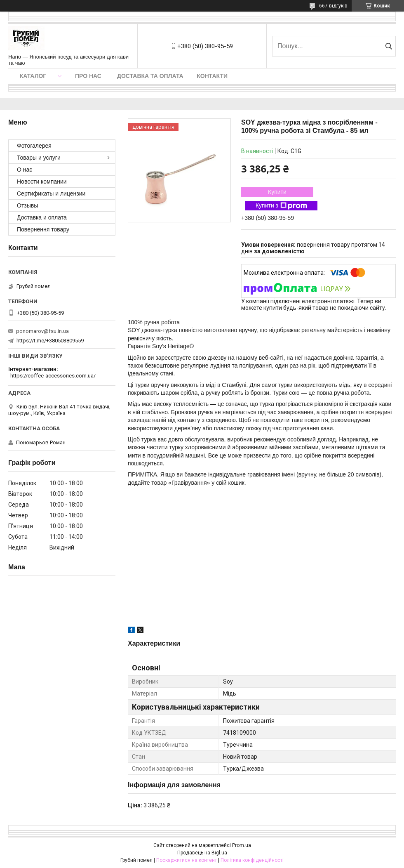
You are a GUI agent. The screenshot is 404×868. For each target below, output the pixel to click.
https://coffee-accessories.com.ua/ (53, 376)
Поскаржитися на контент (187, 860)
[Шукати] (389, 46)
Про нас (88, 76)
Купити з (281, 206)
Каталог (33, 76)
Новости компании (42, 182)
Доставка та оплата (150, 76)
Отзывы (27, 205)
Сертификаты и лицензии (51, 193)
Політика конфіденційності (252, 860)
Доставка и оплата (42, 217)
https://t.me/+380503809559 (50, 341)
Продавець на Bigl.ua (202, 853)
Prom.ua (242, 845)
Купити (277, 192)
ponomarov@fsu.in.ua (42, 331)
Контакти (212, 76)
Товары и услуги (39, 158)
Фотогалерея (34, 146)
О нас (25, 170)
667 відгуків (333, 6)
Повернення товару (43, 229)
